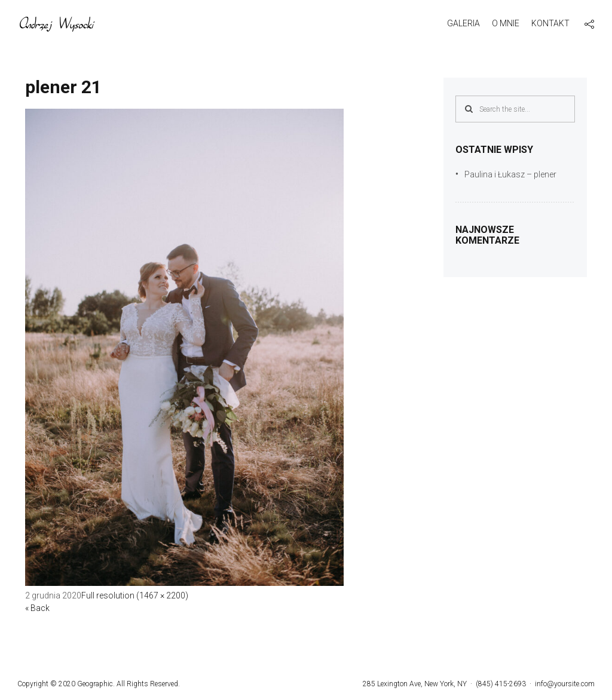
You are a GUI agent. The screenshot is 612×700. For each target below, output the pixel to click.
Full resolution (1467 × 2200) (135, 595)
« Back (37, 608)
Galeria (463, 23)
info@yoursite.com (565, 684)
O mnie (506, 23)
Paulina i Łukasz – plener (510, 174)
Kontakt (550, 23)
